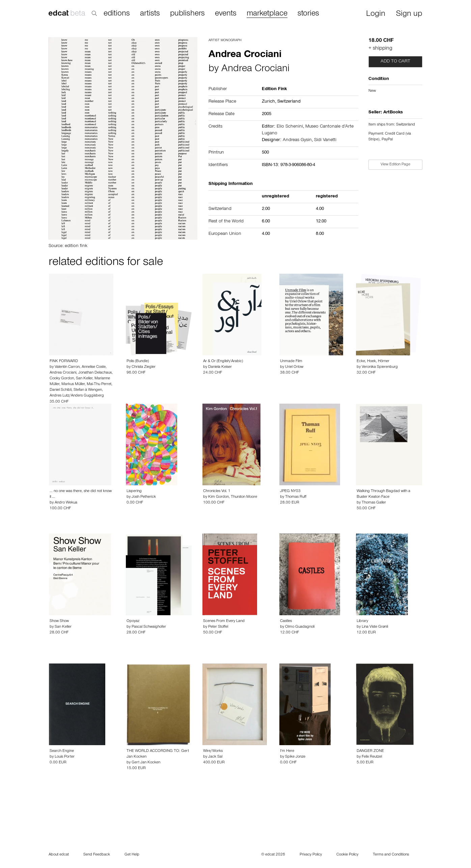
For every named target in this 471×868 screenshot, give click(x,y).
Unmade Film (291, 361)
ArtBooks (393, 113)
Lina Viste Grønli (375, 627)
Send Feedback (97, 855)
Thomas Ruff (296, 497)
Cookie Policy (347, 855)
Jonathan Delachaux (95, 373)
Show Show (59, 621)
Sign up (409, 14)
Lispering (134, 491)
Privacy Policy (311, 855)
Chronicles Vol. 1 (217, 491)
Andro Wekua (66, 503)
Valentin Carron (67, 367)
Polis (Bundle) (138, 361)
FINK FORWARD (64, 361)
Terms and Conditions (391, 855)
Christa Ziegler (144, 367)
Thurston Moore (244, 497)
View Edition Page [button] (395, 165)
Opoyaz (133, 621)
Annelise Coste (94, 367)
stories (308, 14)
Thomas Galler (374, 503)
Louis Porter (65, 757)
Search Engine (62, 751)
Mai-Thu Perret (99, 384)
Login (376, 14)
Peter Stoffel (218, 627)
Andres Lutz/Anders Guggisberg (77, 396)
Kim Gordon (218, 497)
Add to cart (395, 62)
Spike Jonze (295, 757)
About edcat (59, 855)
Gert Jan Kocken (146, 763)
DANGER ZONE (370, 751)
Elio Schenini (290, 127)
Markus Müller (73, 384)
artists (150, 14)
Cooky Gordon (62, 379)
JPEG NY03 (290, 491)
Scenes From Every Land (224, 621)
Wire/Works (213, 751)
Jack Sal (215, 757)
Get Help (132, 855)
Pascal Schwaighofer (149, 627)
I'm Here (287, 751)
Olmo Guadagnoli (300, 627)
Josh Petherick (144, 497)
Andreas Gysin (297, 140)
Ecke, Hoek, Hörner (373, 361)
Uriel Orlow (294, 367)
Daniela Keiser (220, 367)
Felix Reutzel (372, 757)
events (226, 14)
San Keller (84, 379)
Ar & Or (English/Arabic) (223, 361)
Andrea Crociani (255, 70)
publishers (187, 14)
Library (362, 621)
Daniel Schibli (61, 390)
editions (117, 14)
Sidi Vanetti (325, 140)
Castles (286, 621)
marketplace (267, 14)
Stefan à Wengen (88, 390)
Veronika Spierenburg (380, 367)
